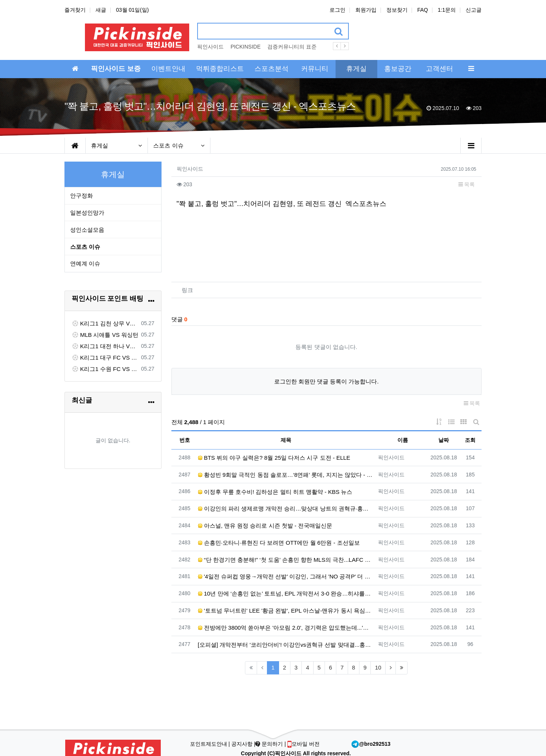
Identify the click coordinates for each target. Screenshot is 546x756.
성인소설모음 (87, 230)
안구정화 (82, 196)
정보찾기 (397, 10)
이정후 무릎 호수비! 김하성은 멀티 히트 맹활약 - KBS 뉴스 (275, 492)
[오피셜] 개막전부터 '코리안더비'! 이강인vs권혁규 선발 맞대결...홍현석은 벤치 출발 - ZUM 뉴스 (286, 645)
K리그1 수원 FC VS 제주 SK (105, 369)
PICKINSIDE (246, 47)
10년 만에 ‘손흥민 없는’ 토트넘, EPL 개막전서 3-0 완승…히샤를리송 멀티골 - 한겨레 (286, 593)
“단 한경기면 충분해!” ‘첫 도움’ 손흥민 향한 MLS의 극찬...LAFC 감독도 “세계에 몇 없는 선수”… (286, 560)
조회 (470, 440)
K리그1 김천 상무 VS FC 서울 (105, 323)
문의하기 (270, 744)
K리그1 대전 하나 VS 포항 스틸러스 (105, 346)
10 (378, 667)
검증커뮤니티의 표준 (292, 47)
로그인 (337, 10)
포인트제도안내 (209, 744)
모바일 (304, 744)
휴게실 (117, 145)
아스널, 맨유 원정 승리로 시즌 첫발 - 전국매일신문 (265, 526)
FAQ (423, 10)
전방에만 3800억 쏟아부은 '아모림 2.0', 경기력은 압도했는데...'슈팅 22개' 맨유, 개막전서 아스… (286, 628)
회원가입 (366, 10)
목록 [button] (467, 184)
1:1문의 (447, 10)
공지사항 (242, 744)
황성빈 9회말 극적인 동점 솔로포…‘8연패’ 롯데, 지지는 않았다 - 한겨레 (286, 475)
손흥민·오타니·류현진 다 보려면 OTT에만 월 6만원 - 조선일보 (279, 543)
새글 (101, 10)
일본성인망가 (87, 213)
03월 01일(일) (132, 10)
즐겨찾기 (75, 10)
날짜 (444, 440)
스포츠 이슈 (179, 145)
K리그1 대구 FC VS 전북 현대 (105, 358)
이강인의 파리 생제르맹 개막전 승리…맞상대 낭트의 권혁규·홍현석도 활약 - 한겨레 (286, 508)
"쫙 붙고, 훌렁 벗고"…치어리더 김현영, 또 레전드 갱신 (259, 204)
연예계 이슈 (85, 263)
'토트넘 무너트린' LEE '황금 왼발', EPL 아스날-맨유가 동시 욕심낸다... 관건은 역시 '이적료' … (286, 611)
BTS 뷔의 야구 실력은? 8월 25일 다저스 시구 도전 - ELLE (274, 458)
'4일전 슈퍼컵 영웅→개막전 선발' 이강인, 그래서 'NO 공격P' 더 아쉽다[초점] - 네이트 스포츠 (286, 576)
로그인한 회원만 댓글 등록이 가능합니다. (326, 381)
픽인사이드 (210, 47)
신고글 (474, 10)
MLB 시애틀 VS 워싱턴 (105, 335)
